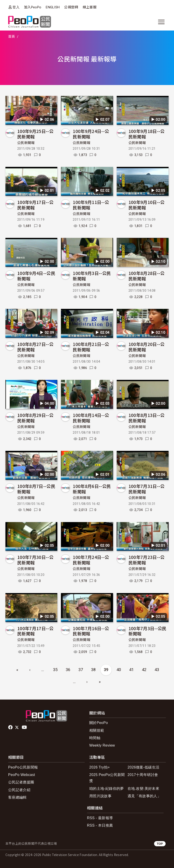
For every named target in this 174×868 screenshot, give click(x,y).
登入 (16, 7)
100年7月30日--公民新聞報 (35, 560)
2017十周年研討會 (143, 775)
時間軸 (95, 738)
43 (157, 670)
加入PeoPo (33, 7)
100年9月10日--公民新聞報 (147, 205)
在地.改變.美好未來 (143, 789)
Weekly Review (102, 745)
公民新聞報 (26, 143)
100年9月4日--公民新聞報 (36, 276)
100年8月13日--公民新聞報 (147, 418)
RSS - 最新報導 (100, 818)
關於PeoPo (99, 723)
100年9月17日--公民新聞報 (35, 205)
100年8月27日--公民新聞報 (35, 347)
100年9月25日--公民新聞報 (35, 134)
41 (132, 670)
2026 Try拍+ (100, 767)
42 (144, 670)
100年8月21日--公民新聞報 (91, 347)
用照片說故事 (100, 796)
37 (81, 670)
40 (119, 670)
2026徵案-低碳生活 (143, 767)
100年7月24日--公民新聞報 (91, 560)
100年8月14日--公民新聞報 (91, 418)
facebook (11, 727)
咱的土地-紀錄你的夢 (107, 789)
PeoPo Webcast (22, 775)
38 (93, 670)
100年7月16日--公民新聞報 (91, 631)
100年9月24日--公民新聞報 (91, 134)
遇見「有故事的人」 (144, 796)
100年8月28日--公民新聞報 (147, 276)
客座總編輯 (17, 797)
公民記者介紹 (19, 790)
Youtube (25, 727)
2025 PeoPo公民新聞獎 (107, 778)
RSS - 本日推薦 (100, 825)
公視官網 (71, 7)
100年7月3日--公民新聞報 (147, 631)
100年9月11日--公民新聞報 (91, 205)
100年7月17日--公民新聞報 (35, 631)
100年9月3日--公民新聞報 (92, 276)
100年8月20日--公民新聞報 (147, 347)
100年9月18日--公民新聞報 (147, 134)
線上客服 (90, 7)
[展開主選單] (161, 22)
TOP (160, 844)
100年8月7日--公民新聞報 (36, 489)
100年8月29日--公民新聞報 (35, 418)
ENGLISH (53, 7)
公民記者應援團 (21, 782)
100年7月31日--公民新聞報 (147, 489)
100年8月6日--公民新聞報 (92, 489)
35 (55, 670)
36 (68, 670)
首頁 (12, 37)
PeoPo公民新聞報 (23, 767)
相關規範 (97, 730)
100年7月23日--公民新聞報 (147, 560)
